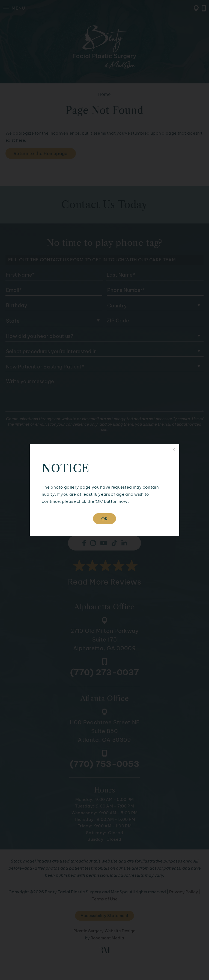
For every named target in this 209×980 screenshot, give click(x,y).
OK (105, 519)
